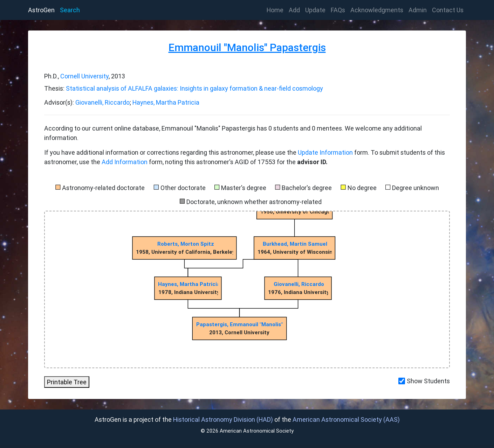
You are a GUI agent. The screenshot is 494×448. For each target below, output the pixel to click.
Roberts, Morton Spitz (186, 244)
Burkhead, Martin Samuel (295, 244)
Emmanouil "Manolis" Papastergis (247, 47)
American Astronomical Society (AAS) (346, 419)
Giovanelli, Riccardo (102, 102)
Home (276, 9)
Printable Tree (67, 382)
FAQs (338, 10)
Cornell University (84, 76)
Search (70, 10)
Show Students (428, 381)
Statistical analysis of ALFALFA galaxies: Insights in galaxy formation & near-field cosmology (194, 88)
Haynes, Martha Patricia (166, 102)
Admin (418, 10)
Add (294, 10)
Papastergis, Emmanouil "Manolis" (239, 324)
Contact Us (448, 10)
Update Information (326, 152)
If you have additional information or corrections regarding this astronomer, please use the (171, 152)
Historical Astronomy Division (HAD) (223, 419)
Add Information (125, 162)
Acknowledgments (377, 10)
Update (315, 10)
